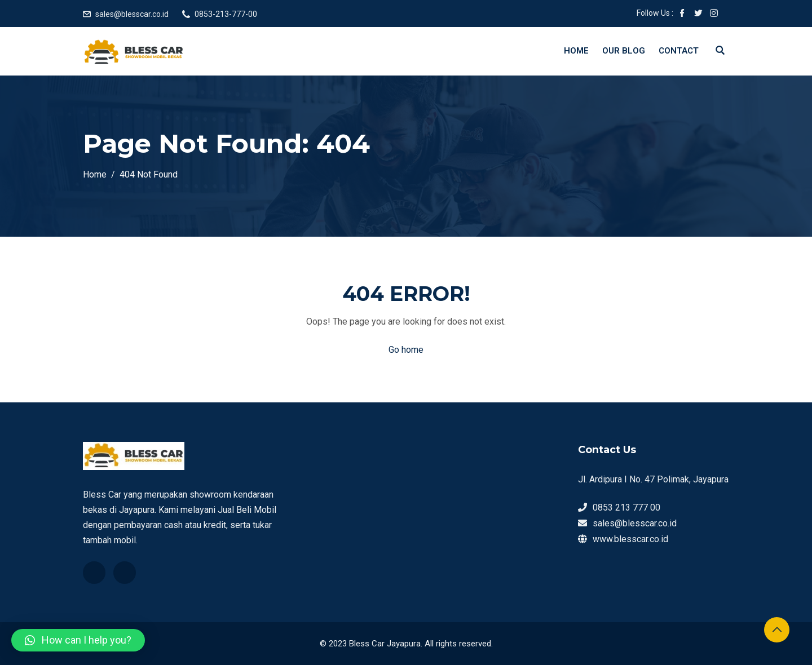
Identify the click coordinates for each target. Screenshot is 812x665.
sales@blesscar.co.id (132, 14)
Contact (679, 51)
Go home (406, 350)
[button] (78, 640)
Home (576, 51)
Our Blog (624, 51)
